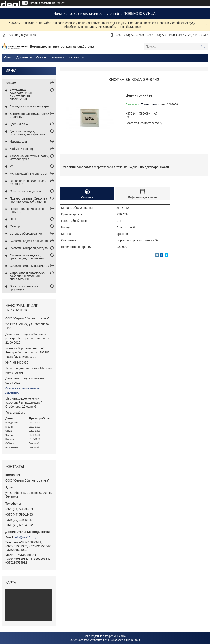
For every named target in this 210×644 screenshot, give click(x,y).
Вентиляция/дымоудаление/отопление (29, 115)
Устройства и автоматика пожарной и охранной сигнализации (27, 276)
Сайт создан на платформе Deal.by (105, 636)
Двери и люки (19, 124)
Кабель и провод (21, 149)
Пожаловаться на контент (125, 640)
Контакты (58, 57)
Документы (24, 57)
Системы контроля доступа (29, 248)
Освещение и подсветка (26, 191)
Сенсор (15, 226)
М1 (12, 166)
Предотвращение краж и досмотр (27, 210)
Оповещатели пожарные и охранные (28, 182)
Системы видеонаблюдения (29, 241)
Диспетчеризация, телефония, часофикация (28, 133)
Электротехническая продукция (24, 288)
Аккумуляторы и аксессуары (29, 106)
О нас (8, 57)
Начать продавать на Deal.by (47, 3)
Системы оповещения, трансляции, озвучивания (27, 257)
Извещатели (18, 142)
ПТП (13, 219)
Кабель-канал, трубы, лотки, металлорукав (29, 158)
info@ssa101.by (25, 537)
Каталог (74, 57)
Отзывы (42, 57)
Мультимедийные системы (28, 174)
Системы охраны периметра (29, 266)
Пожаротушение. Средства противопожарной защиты (28, 200)
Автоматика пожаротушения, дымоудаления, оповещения (21, 95)
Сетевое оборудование (26, 234)
